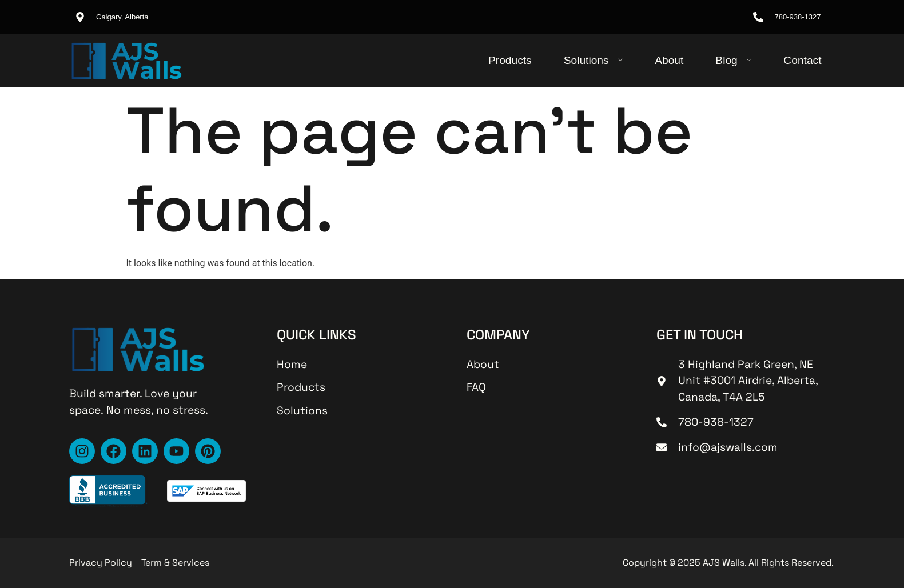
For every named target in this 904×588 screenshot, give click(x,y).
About (669, 60)
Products (510, 60)
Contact (802, 60)
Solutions (594, 60)
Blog (733, 60)
